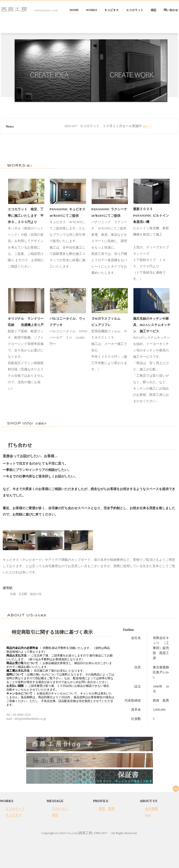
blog (148, 815)
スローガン (60, 809)
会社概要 (152, 809)
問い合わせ (171, 10)
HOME (74, 10)
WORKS (92, 10)
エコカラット (135, 10)
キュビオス (112, 10)
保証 (154, 10)
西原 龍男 (107, 809)
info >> (147, 126)
